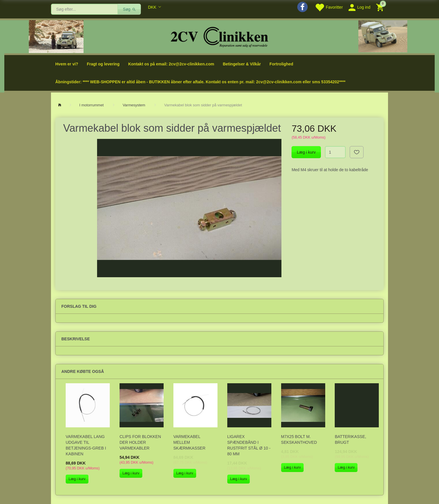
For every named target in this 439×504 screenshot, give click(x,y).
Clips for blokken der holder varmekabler (140, 442)
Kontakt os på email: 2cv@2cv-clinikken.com (171, 64)
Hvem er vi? (67, 64)
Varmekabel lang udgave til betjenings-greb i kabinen (86, 445)
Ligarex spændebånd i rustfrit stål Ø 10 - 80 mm (249, 445)
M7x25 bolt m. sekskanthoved (299, 439)
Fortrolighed (281, 64)
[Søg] (129, 9)
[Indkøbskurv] (381, 7)
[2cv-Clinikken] (219, 36)
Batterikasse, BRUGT (350, 439)
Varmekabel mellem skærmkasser (189, 442)
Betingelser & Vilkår (242, 64)
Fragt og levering (103, 64)
